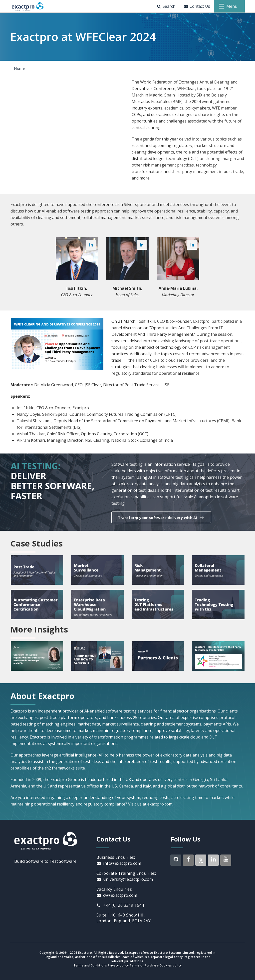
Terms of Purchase (144, 965)
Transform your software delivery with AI (161, 517)
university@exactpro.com (125, 879)
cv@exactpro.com (117, 895)
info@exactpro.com (119, 863)
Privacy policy (118, 965)
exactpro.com (160, 804)
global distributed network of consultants (203, 786)
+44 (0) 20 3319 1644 (120, 905)
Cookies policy (171, 965)
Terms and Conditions (90, 965)
